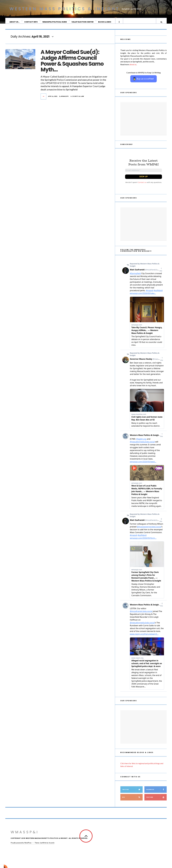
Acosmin (52, 846)
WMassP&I (25, 835)
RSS (132, 801)
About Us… (15, 22)
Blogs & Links (105, 22)
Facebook (156, 793)
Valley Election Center (83, 22)
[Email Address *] (144, 173)
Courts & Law (78, 99)
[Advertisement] (144, 121)
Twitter (132, 793)
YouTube (156, 801)
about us (133, 67)
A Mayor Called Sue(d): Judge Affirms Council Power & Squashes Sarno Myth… (72, 63)
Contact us (142, 186)
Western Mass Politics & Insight (64, 9)
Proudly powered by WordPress (21, 846)
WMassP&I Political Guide (55, 22)
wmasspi (65, 99)
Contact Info (31, 22)
